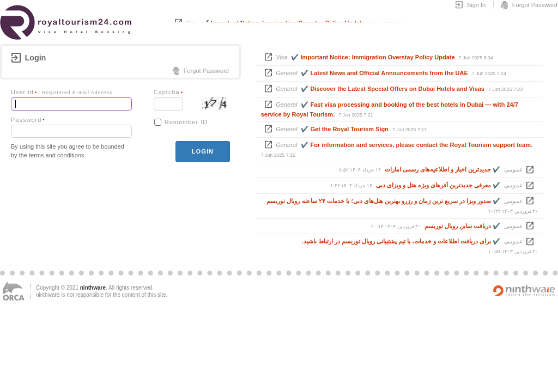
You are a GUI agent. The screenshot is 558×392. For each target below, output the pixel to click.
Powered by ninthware (524, 291)
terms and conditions (57, 155)
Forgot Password (529, 5)
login (203, 151)
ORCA (14, 291)
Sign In (470, 5)
